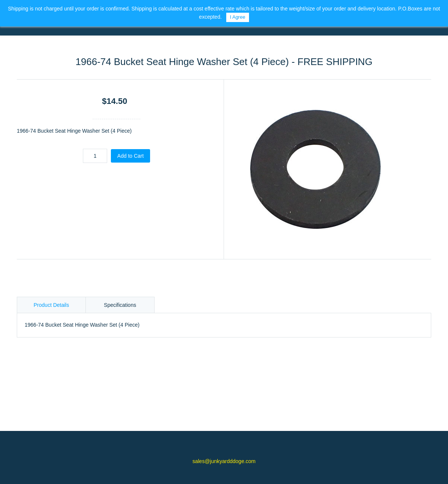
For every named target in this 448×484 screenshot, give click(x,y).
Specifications (120, 305)
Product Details (51, 305)
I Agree (238, 17)
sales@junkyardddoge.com (224, 461)
